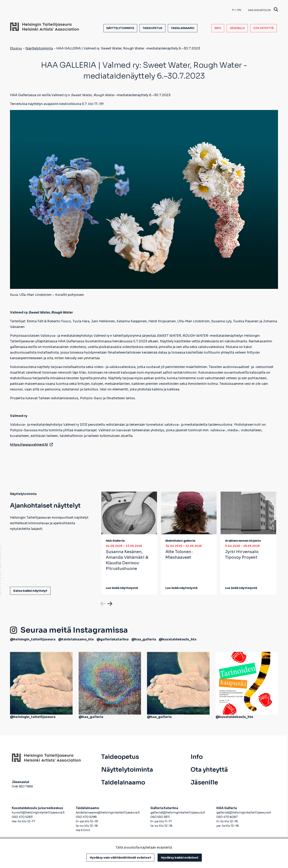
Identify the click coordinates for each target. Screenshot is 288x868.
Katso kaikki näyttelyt (30, 591)
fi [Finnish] (233, 10)
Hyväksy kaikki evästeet (180, 858)
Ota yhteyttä (263, 28)
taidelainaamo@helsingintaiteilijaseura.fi (108, 812)
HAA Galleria (115, 541)
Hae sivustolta (263, 10)
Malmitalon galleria (180, 541)
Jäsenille (237, 28)
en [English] (239, 10)
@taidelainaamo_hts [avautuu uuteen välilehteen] (76, 639)
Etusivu (16, 48)
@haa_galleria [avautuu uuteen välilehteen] (144, 639)
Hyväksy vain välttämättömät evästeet (120, 858)
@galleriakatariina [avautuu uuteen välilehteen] (113, 639)
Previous (102, 603)
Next (109, 603)
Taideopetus (152, 28)
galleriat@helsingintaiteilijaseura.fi (178, 812)
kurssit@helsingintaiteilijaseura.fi (38, 812)
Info (218, 28)
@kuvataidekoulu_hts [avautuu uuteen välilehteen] (178, 639)
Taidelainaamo (183, 28)
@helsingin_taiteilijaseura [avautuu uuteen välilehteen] (33, 639)
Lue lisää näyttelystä (122, 588)
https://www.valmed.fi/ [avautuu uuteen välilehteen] (31, 445)
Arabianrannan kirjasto (243, 541)
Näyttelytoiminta (120, 28)
